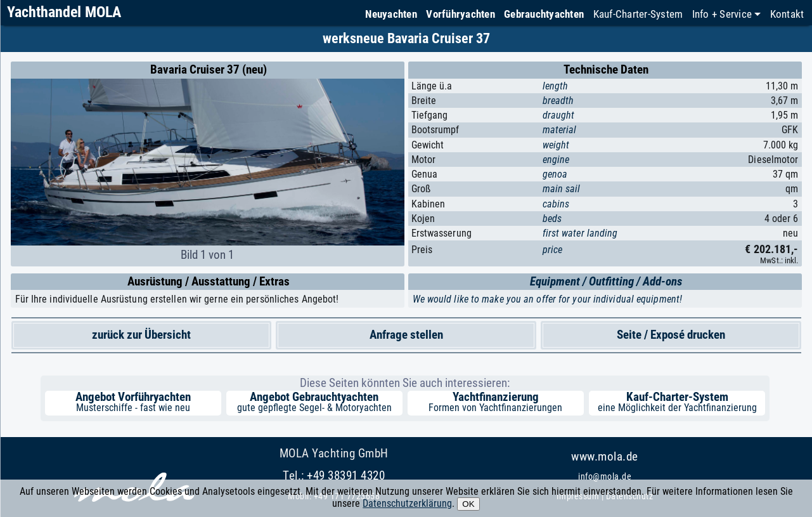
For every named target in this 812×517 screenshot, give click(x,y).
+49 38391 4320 (346, 475)
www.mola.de (605, 456)
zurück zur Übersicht (141, 335)
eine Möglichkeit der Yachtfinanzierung (677, 408)
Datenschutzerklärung (407, 503)
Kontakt (787, 14)
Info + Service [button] (722, 14)
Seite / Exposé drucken (671, 335)
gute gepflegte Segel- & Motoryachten (314, 408)
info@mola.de (605, 477)
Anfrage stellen (406, 335)
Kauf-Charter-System (638, 14)
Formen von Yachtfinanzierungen (495, 408)
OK (468, 504)
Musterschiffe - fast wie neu (133, 408)
